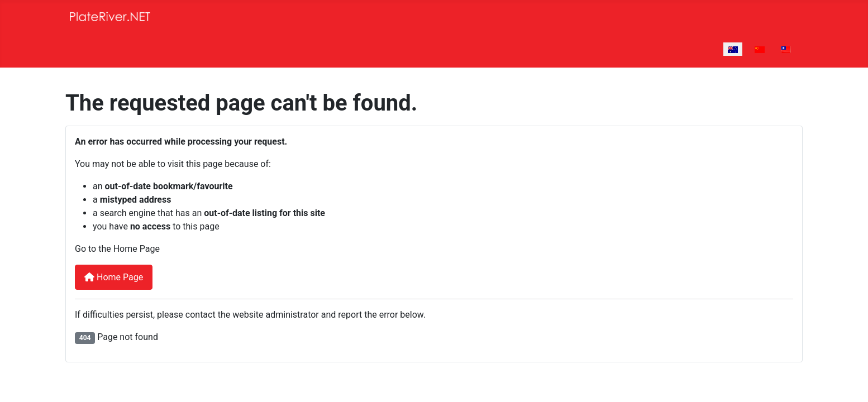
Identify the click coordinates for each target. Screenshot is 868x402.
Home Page (114, 277)
